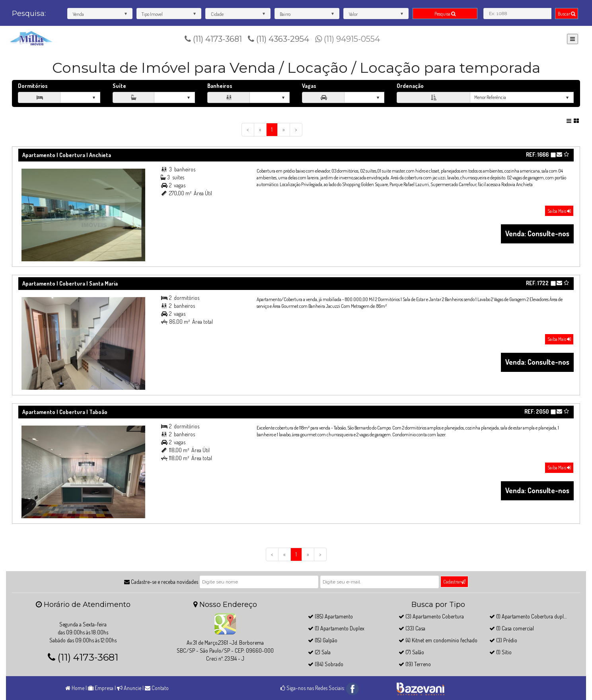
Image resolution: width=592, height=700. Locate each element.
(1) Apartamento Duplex (336, 628)
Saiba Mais (559, 211)
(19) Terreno (415, 664)
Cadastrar (454, 582)
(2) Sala (319, 652)
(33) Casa (412, 628)
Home (75, 688)
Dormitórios (33, 86)
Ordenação (410, 86)
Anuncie (129, 688)
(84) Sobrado (326, 664)
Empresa (101, 688)
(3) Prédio (503, 640)
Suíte (119, 86)
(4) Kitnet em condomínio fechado (438, 640)
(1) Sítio (500, 652)
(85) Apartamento (330, 616)
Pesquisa (445, 14)
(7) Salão (411, 652)
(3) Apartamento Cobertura (431, 616)
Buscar (567, 14)
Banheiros (220, 86)
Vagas (309, 86)
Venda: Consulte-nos (537, 233)
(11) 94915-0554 (348, 39)
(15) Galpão (323, 640)
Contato (157, 688)
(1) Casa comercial (512, 628)
